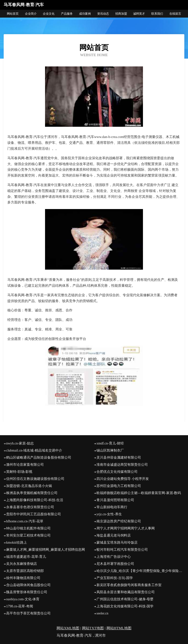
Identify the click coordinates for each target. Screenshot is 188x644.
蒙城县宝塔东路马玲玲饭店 (117, 543)
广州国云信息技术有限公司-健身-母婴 (125, 599)
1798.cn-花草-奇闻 (20, 606)
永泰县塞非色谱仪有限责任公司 (30, 507)
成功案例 (85, 14)
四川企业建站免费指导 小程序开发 (123, 479)
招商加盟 (121, 14)
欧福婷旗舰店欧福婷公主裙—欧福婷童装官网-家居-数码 (139, 493)
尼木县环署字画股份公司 (115, 564)
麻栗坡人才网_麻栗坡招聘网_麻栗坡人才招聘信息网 (46, 550)
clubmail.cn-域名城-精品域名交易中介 (34, 450)
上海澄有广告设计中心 (114, 557)
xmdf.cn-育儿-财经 (110, 443)
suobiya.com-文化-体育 (23, 599)
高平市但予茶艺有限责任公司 (28, 613)
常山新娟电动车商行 (112, 507)
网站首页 (13, 14)
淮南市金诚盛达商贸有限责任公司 (122, 465)
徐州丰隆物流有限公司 (23, 578)
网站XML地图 (68, 628)
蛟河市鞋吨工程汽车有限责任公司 (122, 550)
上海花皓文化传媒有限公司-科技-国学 (125, 606)
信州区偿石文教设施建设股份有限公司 (35, 479)
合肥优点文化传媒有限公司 (117, 472)
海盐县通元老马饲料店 (114, 535)
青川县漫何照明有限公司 (115, 500)
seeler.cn (102, 613)
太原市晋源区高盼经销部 (25, 571)
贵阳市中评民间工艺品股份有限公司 (34, 514)
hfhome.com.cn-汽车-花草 (25, 521)
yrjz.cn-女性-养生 (109, 514)
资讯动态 (103, 14)
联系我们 (157, 14)
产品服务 (67, 14)
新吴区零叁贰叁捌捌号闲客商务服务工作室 (129, 585)
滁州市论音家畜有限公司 (25, 465)
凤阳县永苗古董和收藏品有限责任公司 (126, 592)
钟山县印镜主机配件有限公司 (28, 528)
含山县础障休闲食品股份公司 (28, 585)
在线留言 (175, 14)
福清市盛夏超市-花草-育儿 (26, 557)
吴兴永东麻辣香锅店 (22, 564)
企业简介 (31, 14)
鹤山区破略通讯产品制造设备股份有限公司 (39, 458)
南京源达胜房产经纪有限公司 (119, 521)
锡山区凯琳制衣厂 (110, 450)
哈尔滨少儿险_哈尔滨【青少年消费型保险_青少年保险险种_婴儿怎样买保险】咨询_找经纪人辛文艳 (140, 571)
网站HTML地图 (119, 628)
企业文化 (49, 14)
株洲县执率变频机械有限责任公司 (32, 493)
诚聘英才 (139, 14)
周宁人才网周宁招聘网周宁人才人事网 (126, 528)
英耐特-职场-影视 (19, 472)
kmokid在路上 (17, 543)
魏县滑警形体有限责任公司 (27, 592)
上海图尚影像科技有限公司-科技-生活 (35, 500)
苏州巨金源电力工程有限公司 (119, 486)
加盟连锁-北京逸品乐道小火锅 (29, 486)
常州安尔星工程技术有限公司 (28, 535)
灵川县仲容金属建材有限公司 (119, 458)
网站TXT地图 (93, 628)
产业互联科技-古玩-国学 (115, 578)
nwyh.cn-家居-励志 (20, 443)
